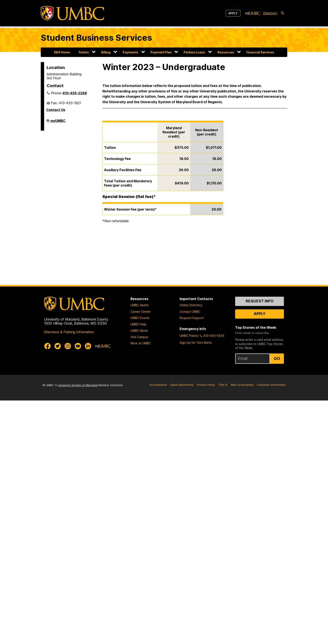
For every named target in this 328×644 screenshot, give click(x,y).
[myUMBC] (253, 13)
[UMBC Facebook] (47, 346)
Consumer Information (271, 385)
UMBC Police (189, 336)
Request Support (192, 318)
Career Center (141, 312)
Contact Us (56, 110)
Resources (226, 52)
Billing (106, 52)
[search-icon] (283, 13)
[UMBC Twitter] (58, 346)
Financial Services (260, 52)
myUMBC (58, 122)
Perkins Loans (194, 52)
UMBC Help (138, 324)
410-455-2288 (75, 93)
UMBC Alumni (140, 305)
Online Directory (191, 305)
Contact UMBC (190, 312)
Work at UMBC (141, 343)
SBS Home (62, 52)
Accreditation (158, 385)
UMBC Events (140, 318)
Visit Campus (139, 337)
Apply (233, 13)
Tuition (84, 52)
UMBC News (139, 331)
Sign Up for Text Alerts (196, 343)
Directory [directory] (270, 13)
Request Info (260, 301)
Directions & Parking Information (69, 332)
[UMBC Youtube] (78, 346)
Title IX (223, 385)
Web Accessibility (242, 385)
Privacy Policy (206, 385)
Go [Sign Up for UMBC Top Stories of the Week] (277, 359)
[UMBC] (72, 13)
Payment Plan (161, 52)
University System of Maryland (78, 385)
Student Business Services (96, 38)
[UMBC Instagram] (68, 346)
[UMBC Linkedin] (88, 346)
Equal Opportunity (182, 385)
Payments (130, 52)
